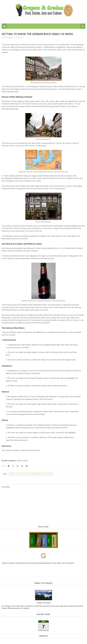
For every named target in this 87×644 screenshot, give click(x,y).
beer (20, 474)
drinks (26, 474)
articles (13, 474)
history (50, 474)
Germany (34, 474)
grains (42, 474)
